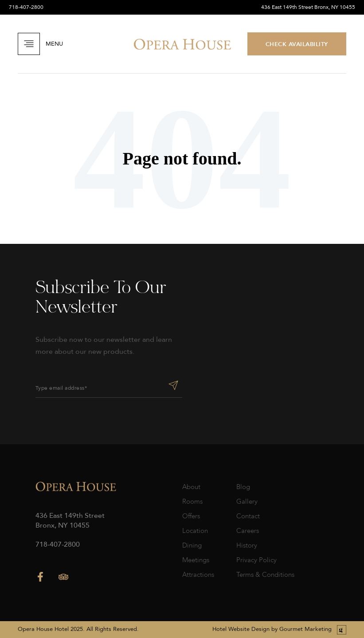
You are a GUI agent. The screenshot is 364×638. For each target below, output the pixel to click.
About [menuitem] (191, 487)
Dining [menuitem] (192, 545)
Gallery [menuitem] (247, 501)
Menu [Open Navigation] (40, 44)
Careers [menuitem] (248, 531)
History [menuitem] (247, 545)
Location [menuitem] (195, 531)
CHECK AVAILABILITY (297, 44)
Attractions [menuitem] (198, 575)
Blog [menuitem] (243, 487)
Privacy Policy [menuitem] (256, 560)
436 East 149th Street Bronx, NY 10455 (308, 7)
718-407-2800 (26, 7)
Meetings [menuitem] (196, 560)
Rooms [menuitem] (192, 501)
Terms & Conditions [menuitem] (265, 575)
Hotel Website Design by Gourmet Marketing (272, 629)
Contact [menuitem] (248, 516)
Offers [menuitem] (191, 516)
